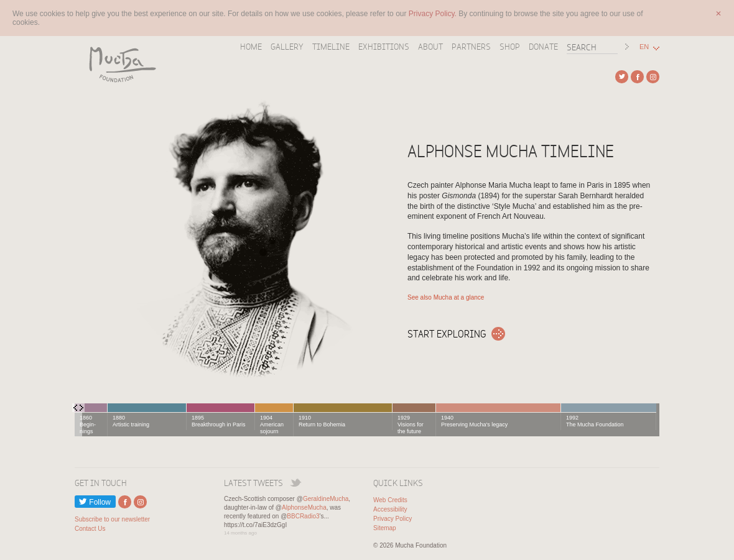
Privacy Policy (393, 519)
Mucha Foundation (118, 64)
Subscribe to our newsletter (112, 519)
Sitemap (385, 528)
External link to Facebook (637, 77)
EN (644, 47)
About (430, 47)
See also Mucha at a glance (446, 297)
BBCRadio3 (303, 516)
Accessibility (390, 509)
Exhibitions (384, 47)
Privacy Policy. (434, 14)
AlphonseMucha (304, 507)
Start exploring (447, 334)
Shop (510, 47)
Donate (543, 47)
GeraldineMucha (326, 499)
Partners (471, 47)
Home (251, 47)
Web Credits (390, 500)
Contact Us (90, 529)
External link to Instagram (653, 77)
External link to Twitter (622, 77)
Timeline (331, 47)
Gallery (287, 47)
